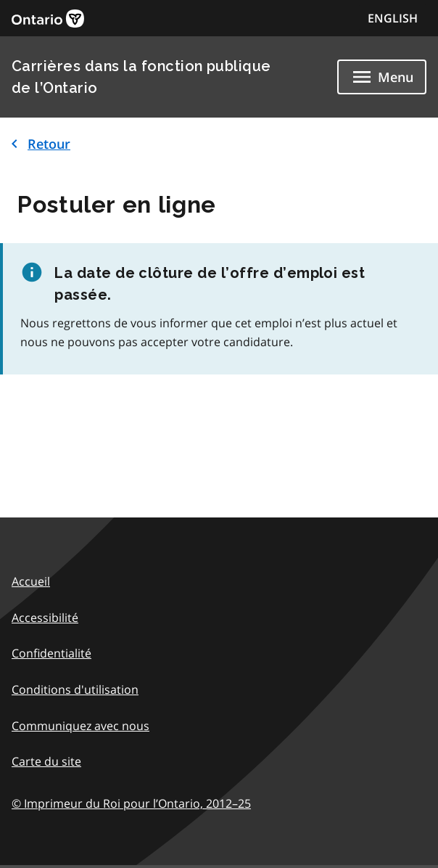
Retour (38, 144)
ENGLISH (393, 18)
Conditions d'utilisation (75, 689)
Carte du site (46, 761)
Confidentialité (51, 653)
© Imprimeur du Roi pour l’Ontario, (131, 803)
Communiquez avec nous (80, 726)
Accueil (31, 581)
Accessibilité (45, 618)
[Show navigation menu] (382, 77)
